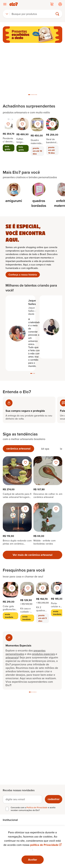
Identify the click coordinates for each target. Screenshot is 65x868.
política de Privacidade (46, 845)
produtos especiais (44, 654)
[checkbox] (7, 809)
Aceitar (33, 860)
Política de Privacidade (37, 807)
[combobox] (7, 14)
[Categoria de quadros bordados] (39, 195)
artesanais (12, 657)
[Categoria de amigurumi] (14, 193)
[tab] (29, 95)
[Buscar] (33, 14)
